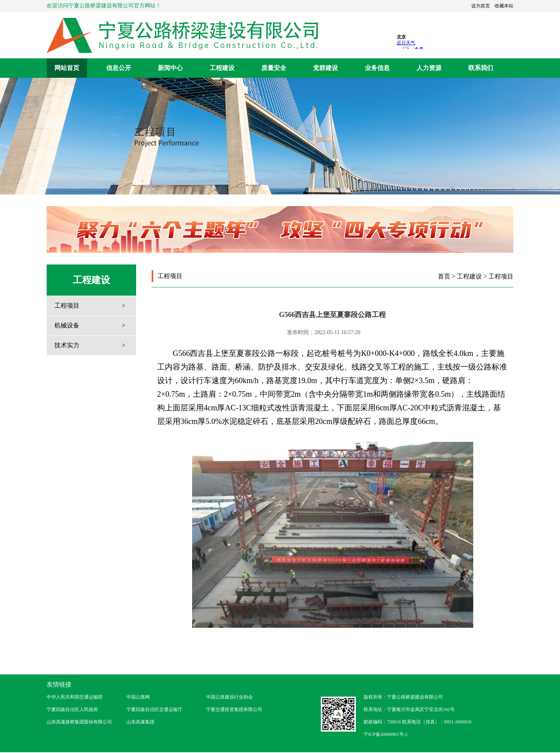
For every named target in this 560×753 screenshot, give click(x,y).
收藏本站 (504, 6)
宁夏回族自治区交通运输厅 (154, 709)
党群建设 (325, 68)
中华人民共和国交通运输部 (75, 697)
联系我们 (481, 68)
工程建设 (222, 68)
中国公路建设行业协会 (229, 697)
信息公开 (119, 68)
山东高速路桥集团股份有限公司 (79, 722)
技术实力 (67, 345)
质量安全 (274, 68)
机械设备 (67, 325)
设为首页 (481, 6)
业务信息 (377, 68)
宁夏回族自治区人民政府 (72, 709)
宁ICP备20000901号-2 (386, 734)
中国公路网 (138, 697)
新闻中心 (170, 68)
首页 (444, 276)
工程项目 (67, 306)
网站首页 (67, 68)
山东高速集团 (140, 722)
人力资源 (429, 68)
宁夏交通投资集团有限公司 (234, 709)
